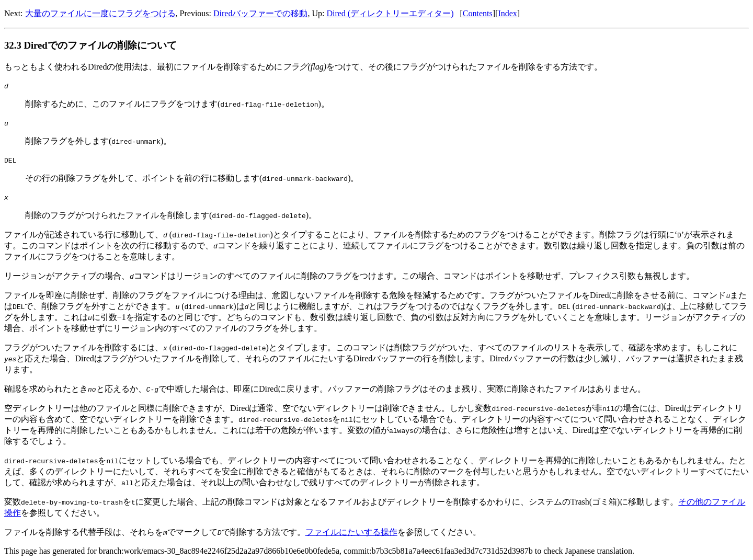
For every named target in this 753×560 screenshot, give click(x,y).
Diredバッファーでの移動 (260, 13)
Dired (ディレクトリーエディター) (390, 13)
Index (507, 13)
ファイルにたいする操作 (351, 532)
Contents (478, 13)
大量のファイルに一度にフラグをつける (100, 13)
